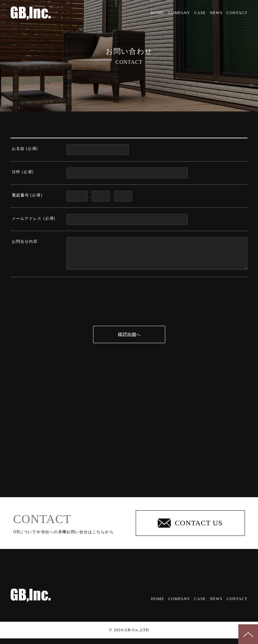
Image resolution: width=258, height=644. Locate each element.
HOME (158, 13)
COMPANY (179, 13)
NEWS (216, 13)
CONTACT (237, 13)
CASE (200, 13)
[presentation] (129, 310)
